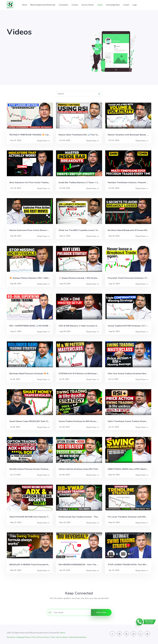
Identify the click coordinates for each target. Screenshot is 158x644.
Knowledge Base (113, 5)
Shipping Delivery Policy (27, 637)
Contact (126, 5)
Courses (75, 5)
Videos (100, 5)
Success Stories (88, 5)
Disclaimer (11, 637)
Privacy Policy (43, 637)
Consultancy (63, 5)
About (24, 5)
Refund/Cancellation (78, 637)
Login (135, 5)
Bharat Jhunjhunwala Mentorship (43, 5)
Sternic (63, 633)
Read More (42, 141)
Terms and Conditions (59, 637)
